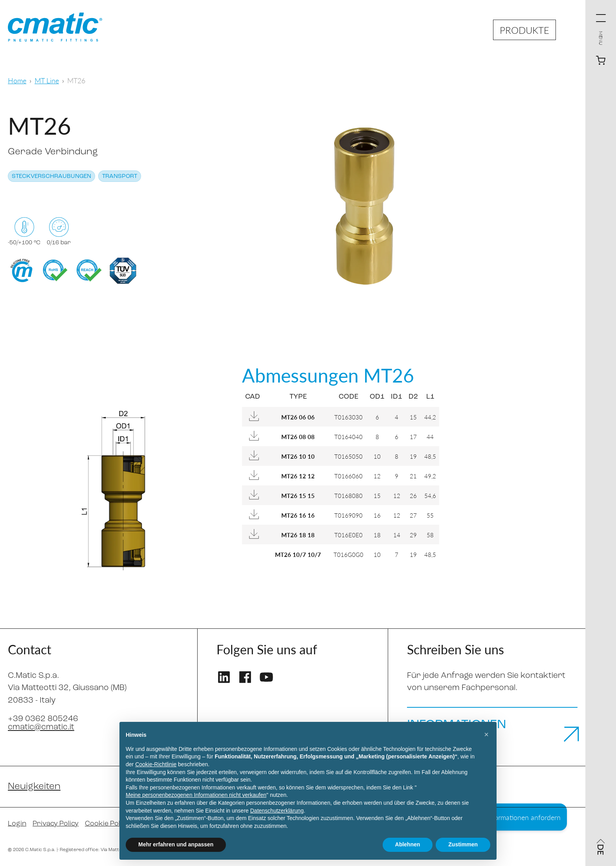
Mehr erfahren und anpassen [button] (176, 844)
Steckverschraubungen (51, 177)
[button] (486, 734)
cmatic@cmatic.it (41, 727)
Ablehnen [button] (408, 844)
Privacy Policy (56, 824)
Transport (120, 177)
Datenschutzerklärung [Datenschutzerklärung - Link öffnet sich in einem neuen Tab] (277, 811)
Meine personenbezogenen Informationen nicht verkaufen (196, 795)
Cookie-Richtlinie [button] (156, 764)
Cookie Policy (107, 824)
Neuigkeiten (34, 787)
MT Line (47, 80)
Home (17, 80)
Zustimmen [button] (463, 844)
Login (17, 824)
